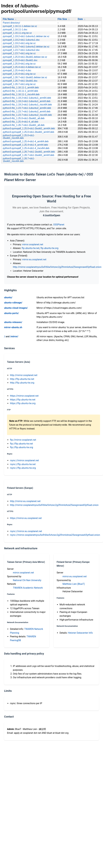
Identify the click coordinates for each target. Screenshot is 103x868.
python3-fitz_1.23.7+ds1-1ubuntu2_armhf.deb (27, 112)
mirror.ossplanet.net (33, 244)
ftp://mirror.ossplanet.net (23, 440)
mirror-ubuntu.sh (13, 327)
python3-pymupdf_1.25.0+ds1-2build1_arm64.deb (29, 128)
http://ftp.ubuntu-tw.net (22, 379)
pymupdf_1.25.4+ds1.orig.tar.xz (19, 74)
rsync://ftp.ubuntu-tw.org (23, 468)
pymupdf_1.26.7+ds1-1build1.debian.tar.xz (25, 77)
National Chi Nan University (27, 580)
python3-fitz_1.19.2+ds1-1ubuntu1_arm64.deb (27, 98)
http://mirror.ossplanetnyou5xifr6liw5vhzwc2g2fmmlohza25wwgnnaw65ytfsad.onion (57, 267)
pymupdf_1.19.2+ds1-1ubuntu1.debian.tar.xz (26, 36)
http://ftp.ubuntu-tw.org (22, 383)
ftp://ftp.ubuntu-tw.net (21, 444)
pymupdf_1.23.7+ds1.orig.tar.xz (19, 53)
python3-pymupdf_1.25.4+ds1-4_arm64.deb (26, 141)
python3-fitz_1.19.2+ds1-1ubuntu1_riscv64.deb (27, 105)
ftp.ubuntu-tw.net (31, 248)
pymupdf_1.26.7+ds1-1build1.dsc (20, 81)
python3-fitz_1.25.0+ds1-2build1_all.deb (24, 118)
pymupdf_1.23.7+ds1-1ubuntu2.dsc (21, 50)
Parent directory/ (11, 23)
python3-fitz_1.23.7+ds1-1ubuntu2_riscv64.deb (27, 115)
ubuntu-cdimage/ (13, 303)
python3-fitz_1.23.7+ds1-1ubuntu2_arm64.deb (27, 108)
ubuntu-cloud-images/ (16, 308)
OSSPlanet (59, 225)
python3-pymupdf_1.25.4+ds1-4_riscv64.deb (26, 148)
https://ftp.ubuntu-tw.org (23, 403)
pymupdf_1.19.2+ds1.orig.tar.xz (19, 43)
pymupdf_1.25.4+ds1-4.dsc (17, 70)
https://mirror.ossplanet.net (24, 396)
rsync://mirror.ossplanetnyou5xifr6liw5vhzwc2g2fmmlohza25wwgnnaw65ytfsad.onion (55, 535)
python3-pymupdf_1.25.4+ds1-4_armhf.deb (25, 145)
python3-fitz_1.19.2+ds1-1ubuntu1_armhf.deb (27, 101)
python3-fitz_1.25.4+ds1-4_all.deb (21, 122)
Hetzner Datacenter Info (80, 633)
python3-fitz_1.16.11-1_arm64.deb (21, 88)
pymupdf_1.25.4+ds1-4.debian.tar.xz (22, 67)
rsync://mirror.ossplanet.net (24, 460)
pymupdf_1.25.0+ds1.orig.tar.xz (19, 64)
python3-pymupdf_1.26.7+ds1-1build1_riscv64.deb (19, 160)
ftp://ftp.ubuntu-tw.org (21, 447)
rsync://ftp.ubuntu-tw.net (23, 464)
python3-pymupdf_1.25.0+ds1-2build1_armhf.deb (28, 132)
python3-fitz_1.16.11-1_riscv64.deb (21, 94)
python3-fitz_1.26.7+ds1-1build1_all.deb (24, 125)
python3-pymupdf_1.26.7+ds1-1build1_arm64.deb (29, 152)
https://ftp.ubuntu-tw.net (23, 400)
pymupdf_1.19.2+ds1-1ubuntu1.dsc (21, 40)
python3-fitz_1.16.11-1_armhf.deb (20, 91)
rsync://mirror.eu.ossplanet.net (26, 531)
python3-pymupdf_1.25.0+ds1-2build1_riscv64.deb (19, 137)
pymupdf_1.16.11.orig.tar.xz (17, 33)
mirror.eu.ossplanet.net (34, 259)
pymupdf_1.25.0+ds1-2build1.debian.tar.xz (25, 57)
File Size (62, 19)
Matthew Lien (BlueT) (74, 584)
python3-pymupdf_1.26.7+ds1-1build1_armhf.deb (28, 155)
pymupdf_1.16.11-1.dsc (15, 30)
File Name (8, 19)
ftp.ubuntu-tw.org (49, 248)
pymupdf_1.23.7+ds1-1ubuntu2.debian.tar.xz (26, 47)
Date (80, 19)
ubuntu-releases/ (13, 322)
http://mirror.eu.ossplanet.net (25, 501)
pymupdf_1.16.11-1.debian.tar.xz (20, 26)
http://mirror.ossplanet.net (24, 375)
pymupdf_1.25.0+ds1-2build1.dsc (20, 60)
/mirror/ (14, 336)
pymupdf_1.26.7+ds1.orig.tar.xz (19, 84)
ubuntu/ (8, 297)
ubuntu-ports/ (11, 313)
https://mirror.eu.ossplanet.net (26, 518)
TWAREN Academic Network (28, 588)
